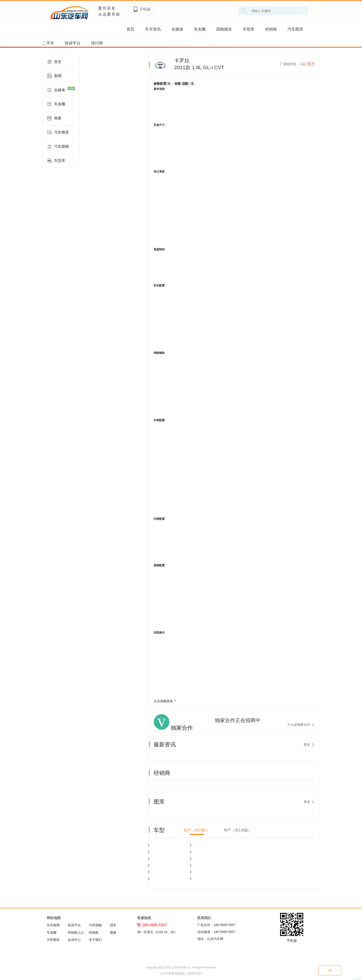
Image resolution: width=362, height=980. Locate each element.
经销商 (271, 29)
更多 (307, 745)
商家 (54, 118)
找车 (113, 925)
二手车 (48, 43)
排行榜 (97, 43)
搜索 (113, 933)
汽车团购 (58, 147)
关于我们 (95, 940)
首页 (130, 29)
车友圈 (200, 29)
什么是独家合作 (299, 725)
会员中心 (74, 940)
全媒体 (177, 29)
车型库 (249, 29)
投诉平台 (73, 43)
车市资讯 (153, 29)
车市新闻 (53, 925)
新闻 (54, 76)
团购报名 (224, 29)
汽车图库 (295, 29)
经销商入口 (76, 933)
